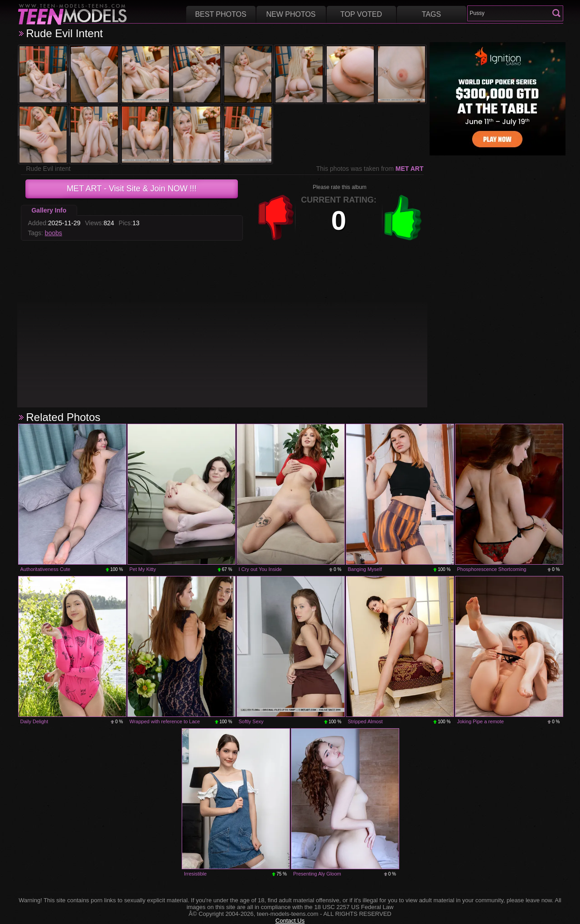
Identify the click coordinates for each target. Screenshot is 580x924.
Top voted (361, 14)
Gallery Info (49, 210)
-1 (276, 218)
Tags (431, 14)
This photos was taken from (370, 169)
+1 (403, 218)
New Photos (291, 14)
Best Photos (220, 14)
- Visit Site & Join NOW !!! (132, 189)
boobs (53, 233)
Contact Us (290, 921)
